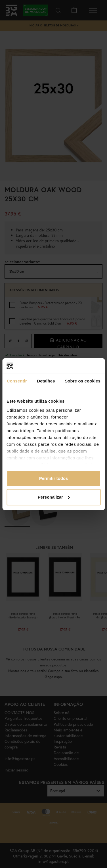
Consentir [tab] (17, 381)
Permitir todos (54, 478)
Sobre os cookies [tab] (83, 381)
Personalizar (54, 497)
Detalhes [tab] (46, 381)
